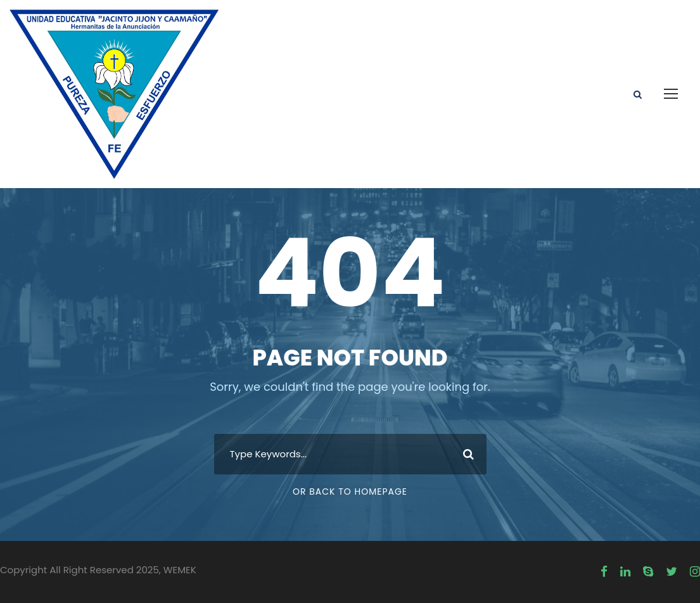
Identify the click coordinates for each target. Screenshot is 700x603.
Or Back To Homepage (350, 492)
